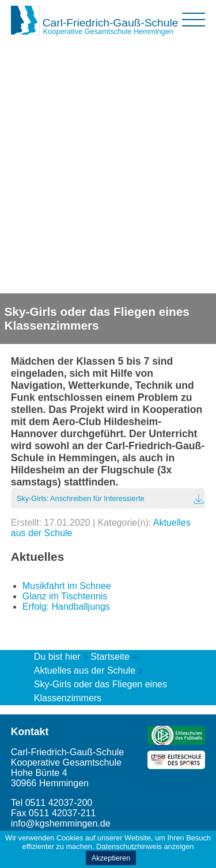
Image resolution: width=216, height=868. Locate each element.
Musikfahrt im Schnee (67, 586)
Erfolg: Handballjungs (66, 607)
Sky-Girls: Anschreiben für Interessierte (81, 498)
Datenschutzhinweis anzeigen (145, 846)
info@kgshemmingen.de (61, 823)
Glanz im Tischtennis (65, 596)
